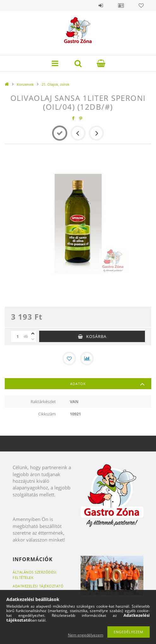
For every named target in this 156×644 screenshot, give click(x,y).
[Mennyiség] (17, 336)
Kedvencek (141, 5)
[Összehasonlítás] (87, 359)
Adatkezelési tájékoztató (38, 586)
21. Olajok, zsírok (56, 84)
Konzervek (25, 84)
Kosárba (96, 336)
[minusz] (33, 339)
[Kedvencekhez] (69, 359)
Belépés (101, 5)
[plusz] (33, 334)
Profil (121, 5)
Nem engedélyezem (86, 635)
